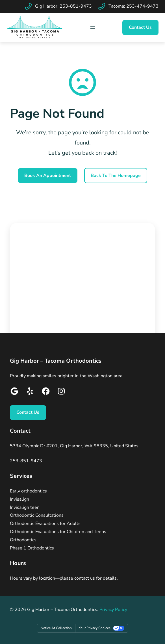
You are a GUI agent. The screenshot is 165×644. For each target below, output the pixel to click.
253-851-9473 (76, 6)
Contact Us (140, 27)
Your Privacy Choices (95, 628)
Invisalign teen (25, 507)
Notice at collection (56, 628)
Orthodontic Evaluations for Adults (45, 523)
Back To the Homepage (116, 176)
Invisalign (19, 499)
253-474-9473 (142, 6)
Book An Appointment (48, 176)
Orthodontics (23, 540)
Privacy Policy (113, 610)
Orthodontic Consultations (37, 515)
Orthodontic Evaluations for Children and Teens (58, 532)
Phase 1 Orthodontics (32, 548)
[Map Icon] (93, 27)
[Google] (14, 393)
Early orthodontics (28, 491)
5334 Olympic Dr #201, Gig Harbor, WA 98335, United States (74, 446)
